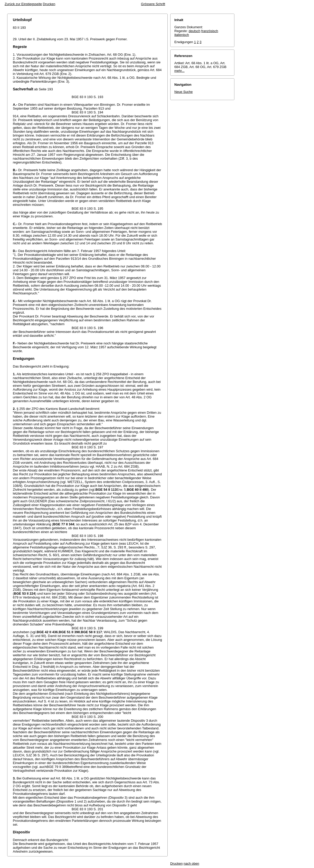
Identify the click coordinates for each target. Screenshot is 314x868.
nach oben (191, 864)
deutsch (195, 31)
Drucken (49, 4)
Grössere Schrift (153, 4)
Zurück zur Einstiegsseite (23, 4)
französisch (210, 31)
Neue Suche (184, 92)
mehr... (179, 71)
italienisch (182, 35)
